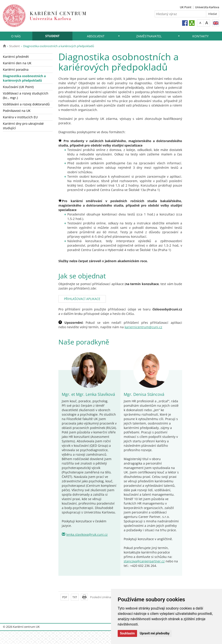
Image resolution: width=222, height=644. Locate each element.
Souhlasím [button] (127, 633)
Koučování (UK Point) (18, 87)
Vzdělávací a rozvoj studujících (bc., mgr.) (26, 96)
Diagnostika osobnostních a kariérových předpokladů (24, 78)
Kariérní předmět (16, 57)
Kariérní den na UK (17, 63)
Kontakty (200, 36)
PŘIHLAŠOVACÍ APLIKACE (82, 299)
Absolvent (96, 36)
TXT (75, 597)
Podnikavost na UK (17, 111)
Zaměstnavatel (149, 36)
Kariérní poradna (16, 69)
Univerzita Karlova (207, 7)
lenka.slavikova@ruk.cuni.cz (87, 534)
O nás (16, 36)
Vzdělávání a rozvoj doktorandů (26, 104)
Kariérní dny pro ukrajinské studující (23, 126)
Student (52, 36)
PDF (65, 597)
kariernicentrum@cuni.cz (143, 327)
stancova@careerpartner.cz (144, 561)
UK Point (186, 7)
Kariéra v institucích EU (20, 117)
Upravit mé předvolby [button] (155, 633)
